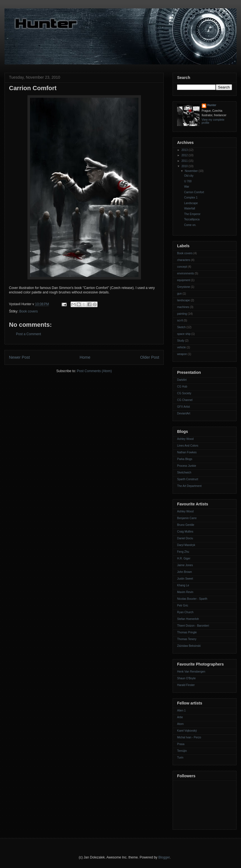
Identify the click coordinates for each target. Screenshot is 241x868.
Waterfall (190, 208)
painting (182, 314)
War (187, 187)
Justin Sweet (185, 579)
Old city (189, 176)
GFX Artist (184, 407)
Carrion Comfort (194, 192)
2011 (185, 161)
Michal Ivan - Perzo (189, 737)
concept (182, 267)
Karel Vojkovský (187, 731)
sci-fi (180, 320)
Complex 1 (191, 198)
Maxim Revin (185, 592)
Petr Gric (183, 606)
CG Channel (185, 400)
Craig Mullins (185, 532)
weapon (182, 354)
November (192, 171)
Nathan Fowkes (187, 452)
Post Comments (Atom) (94, 371)
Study (181, 341)
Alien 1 (181, 711)
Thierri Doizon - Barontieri (193, 626)
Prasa (181, 744)
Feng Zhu (183, 552)
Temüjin (182, 751)
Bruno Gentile (186, 525)
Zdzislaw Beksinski (189, 646)
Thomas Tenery (187, 639)
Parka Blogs (185, 459)
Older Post (150, 357)
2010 (185, 166)
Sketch (181, 327)
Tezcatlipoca (192, 219)
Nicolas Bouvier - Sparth (192, 599)
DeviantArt (184, 413)
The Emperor (192, 214)
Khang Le (183, 585)
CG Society (184, 393)
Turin (180, 758)
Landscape (191, 203)
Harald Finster (186, 685)
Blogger (164, 857)
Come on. (190, 225)
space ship (184, 334)
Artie (180, 717)
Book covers (29, 311)
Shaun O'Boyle (186, 678)
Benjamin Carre (187, 518)
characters (184, 260)
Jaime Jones (185, 565)
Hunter (212, 105)
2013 (185, 150)
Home (85, 357)
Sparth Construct (188, 479)
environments (186, 273)
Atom (180, 724)
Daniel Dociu (185, 538)
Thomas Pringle (187, 632)
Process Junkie (187, 466)
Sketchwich (184, 473)
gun (179, 294)
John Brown (185, 572)
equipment (184, 280)
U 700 (188, 181)
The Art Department (189, 486)
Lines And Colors (188, 446)
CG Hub (182, 387)
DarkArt (182, 380)
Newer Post (19, 357)
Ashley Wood (185, 439)
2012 (185, 155)
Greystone (184, 287)
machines (183, 307)
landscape (184, 300)
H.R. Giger (184, 558)
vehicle (181, 347)
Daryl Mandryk (186, 545)
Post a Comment (28, 334)
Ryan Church (185, 612)
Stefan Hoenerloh (188, 619)
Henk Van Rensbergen (191, 672)
